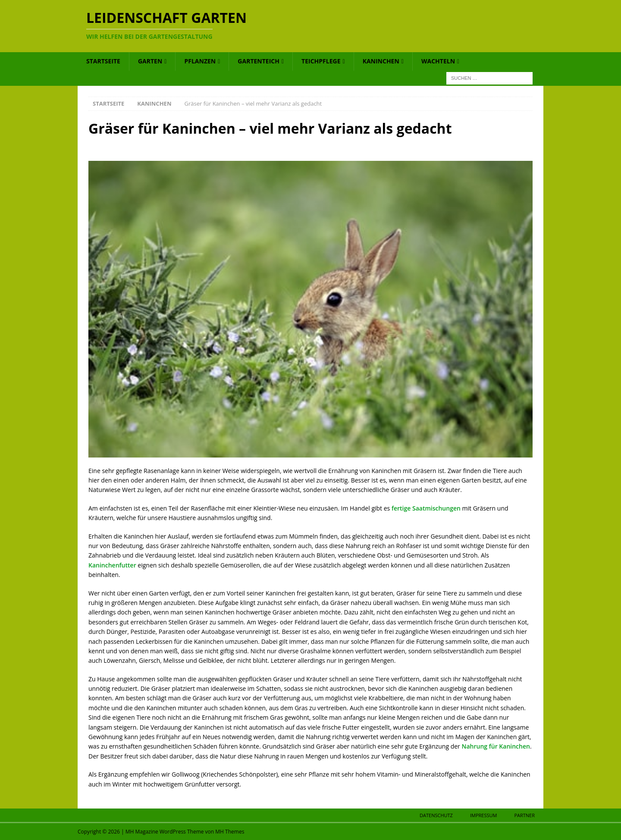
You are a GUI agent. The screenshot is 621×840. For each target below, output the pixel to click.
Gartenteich (259, 61)
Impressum (483, 815)
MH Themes (230, 832)
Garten (150, 61)
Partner (524, 815)
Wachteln (438, 61)
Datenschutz (436, 815)
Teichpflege (321, 61)
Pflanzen (200, 61)
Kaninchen (381, 61)
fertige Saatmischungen (426, 508)
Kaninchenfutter (112, 565)
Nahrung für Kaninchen (496, 746)
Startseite (103, 61)
